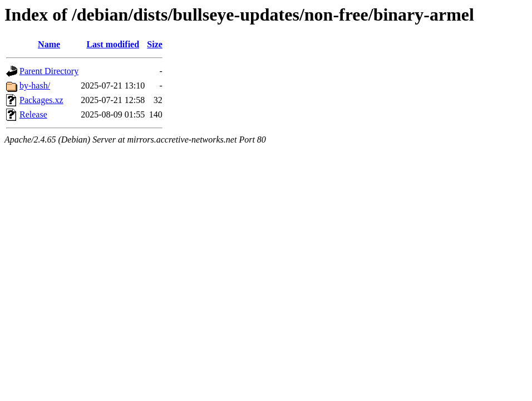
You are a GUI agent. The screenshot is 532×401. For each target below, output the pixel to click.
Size (155, 44)
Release (33, 114)
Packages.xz (41, 100)
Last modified (113, 44)
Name (49, 44)
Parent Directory (49, 71)
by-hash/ (35, 85)
